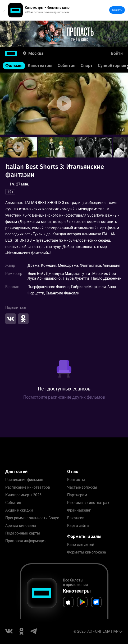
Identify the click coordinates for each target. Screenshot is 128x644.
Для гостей (16, 472)
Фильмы (14, 66)
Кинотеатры (40, 66)
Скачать (117, 10)
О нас (73, 472)
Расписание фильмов (24, 480)
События (67, 66)
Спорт (87, 66)
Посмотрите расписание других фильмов (64, 397)
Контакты (76, 480)
